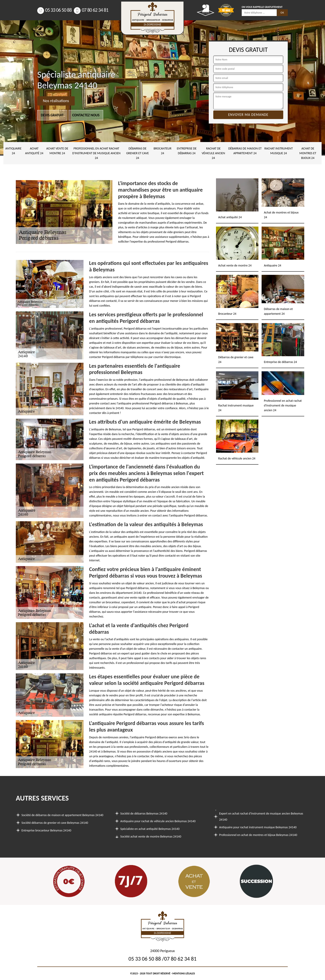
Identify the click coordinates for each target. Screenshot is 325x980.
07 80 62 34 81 (91, 10)
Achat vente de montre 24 (57, 151)
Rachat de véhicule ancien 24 (213, 153)
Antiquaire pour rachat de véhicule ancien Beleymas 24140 (158, 821)
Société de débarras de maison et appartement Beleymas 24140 (62, 815)
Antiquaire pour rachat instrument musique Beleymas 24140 (258, 827)
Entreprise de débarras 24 (187, 151)
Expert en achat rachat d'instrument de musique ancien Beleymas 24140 (261, 817)
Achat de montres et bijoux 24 (308, 153)
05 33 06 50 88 (54, 10)
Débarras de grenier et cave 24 (137, 153)
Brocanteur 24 (162, 151)
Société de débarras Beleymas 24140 (144, 814)
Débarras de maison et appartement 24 (245, 151)
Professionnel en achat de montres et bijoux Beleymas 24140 (258, 835)
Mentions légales (184, 973)
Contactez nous (86, 115)
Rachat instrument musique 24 (279, 151)
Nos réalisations (56, 101)
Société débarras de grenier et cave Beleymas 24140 (55, 823)
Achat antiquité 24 (34, 151)
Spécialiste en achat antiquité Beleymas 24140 (150, 829)
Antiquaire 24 (13, 151)
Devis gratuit (52, 115)
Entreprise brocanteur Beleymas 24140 (46, 830)
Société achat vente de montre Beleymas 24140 (151, 837)
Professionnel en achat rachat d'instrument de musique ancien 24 (96, 153)
